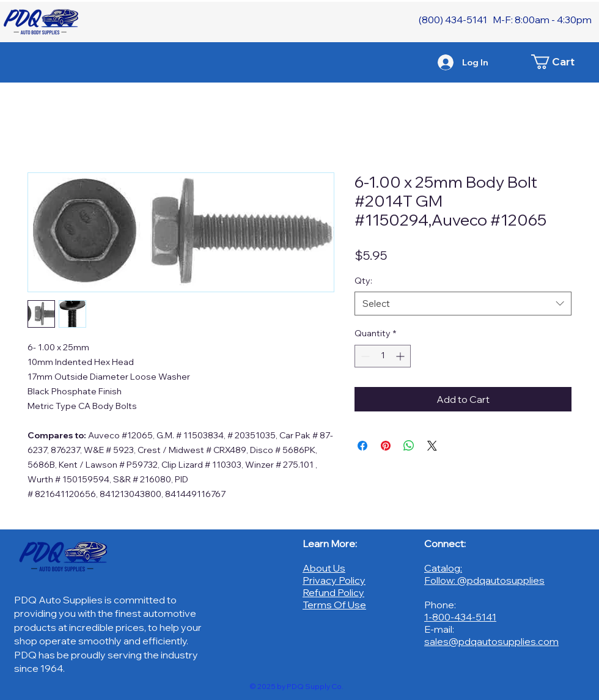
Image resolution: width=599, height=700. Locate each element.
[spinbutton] (383, 356)
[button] (559, 62)
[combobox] (463, 304)
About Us (324, 568)
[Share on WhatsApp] (409, 446)
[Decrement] (364, 356)
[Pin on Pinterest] (386, 446)
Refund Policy (333, 592)
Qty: (363, 281)
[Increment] (401, 356)
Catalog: (443, 568)
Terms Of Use (334, 605)
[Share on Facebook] (362, 446)
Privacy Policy (334, 580)
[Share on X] (432, 446)
